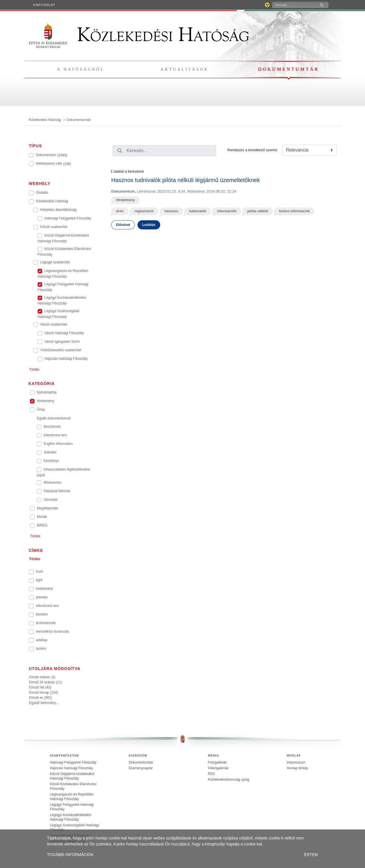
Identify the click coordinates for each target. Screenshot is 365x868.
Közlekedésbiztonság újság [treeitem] (229, 780)
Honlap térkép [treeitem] (298, 768)
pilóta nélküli (258, 211)
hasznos (171, 211)
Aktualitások (185, 69)
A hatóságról (81, 69)
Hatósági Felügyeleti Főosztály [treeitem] (73, 762)
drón (120, 211)
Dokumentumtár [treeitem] (141, 762)
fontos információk (294, 211)
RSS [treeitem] (211, 774)
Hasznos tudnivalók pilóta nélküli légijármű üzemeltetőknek (185, 180)
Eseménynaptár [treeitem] (141, 768)
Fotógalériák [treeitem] (217, 762)
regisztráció (144, 211)
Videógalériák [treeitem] (218, 768)
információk (227, 211)
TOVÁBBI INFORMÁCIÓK (70, 855)
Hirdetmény (125, 200)
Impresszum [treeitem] (296, 762)
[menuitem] (44, 5)
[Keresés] (293, 5)
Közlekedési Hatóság (139, 35)
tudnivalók (198, 211)
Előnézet (123, 225)
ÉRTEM (311, 855)
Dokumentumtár (289, 69)
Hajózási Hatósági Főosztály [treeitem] (71, 768)
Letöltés (149, 225)
